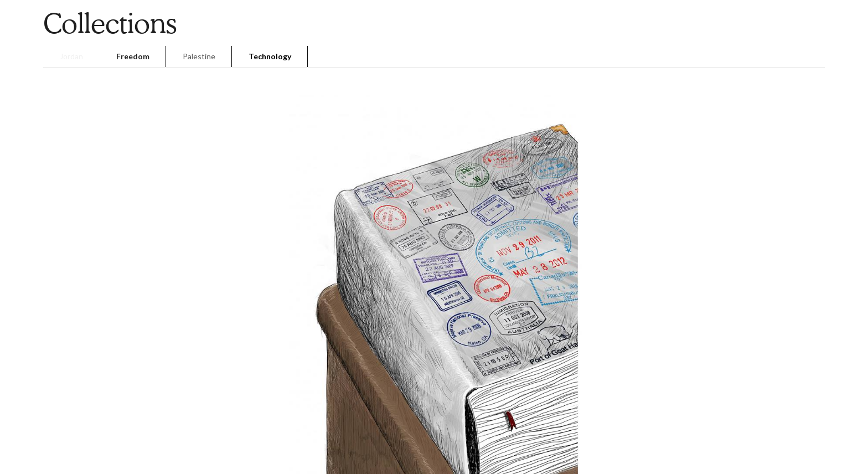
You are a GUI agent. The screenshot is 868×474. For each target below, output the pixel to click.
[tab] (71, 56)
